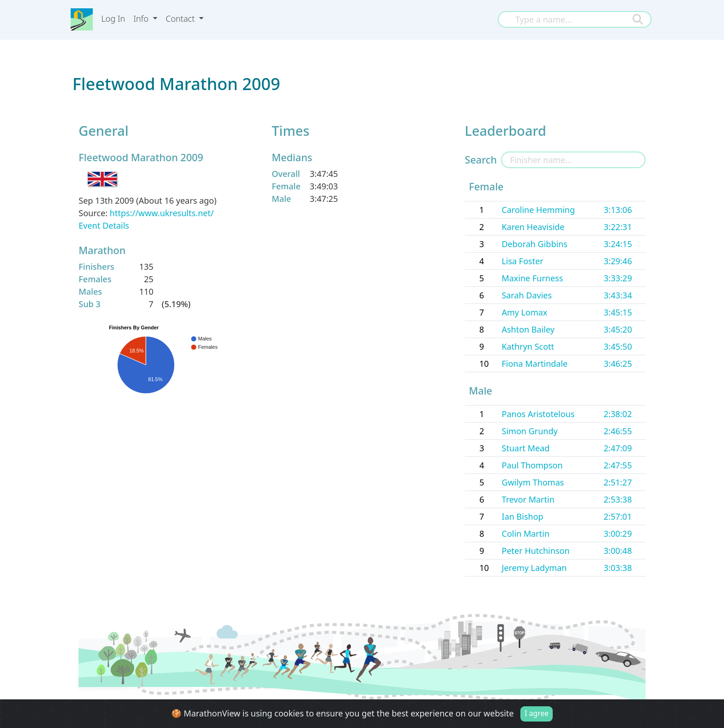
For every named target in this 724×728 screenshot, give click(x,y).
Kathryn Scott (528, 346)
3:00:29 (618, 534)
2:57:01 (618, 516)
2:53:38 (618, 499)
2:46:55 (618, 431)
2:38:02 (618, 414)
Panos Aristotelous (538, 414)
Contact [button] (181, 18)
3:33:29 (618, 278)
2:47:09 (618, 448)
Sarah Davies (527, 295)
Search (481, 160)
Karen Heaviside (533, 227)
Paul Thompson (532, 465)
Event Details (104, 225)
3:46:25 (618, 364)
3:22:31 (618, 227)
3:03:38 (618, 568)
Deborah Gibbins (534, 244)
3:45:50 (618, 346)
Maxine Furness (532, 278)
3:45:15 (618, 312)
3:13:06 (618, 210)
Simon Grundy (530, 431)
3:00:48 (618, 551)
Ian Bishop (523, 516)
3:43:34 (618, 295)
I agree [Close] (537, 714)
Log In (113, 18)
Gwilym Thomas (533, 482)
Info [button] (142, 18)
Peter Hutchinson (536, 551)
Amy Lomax (524, 312)
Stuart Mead (526, 448)
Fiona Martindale (534, 364)
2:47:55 (618, 465)
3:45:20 (618, 329)
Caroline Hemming (538, 210)
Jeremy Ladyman (534, 568)
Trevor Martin (528, 499)
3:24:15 (618, 244)
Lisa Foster (522, 261)
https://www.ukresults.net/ (162, 213)
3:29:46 (618, 261)
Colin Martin (526, 534)
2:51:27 (618, 482)
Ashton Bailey (528, 329)
